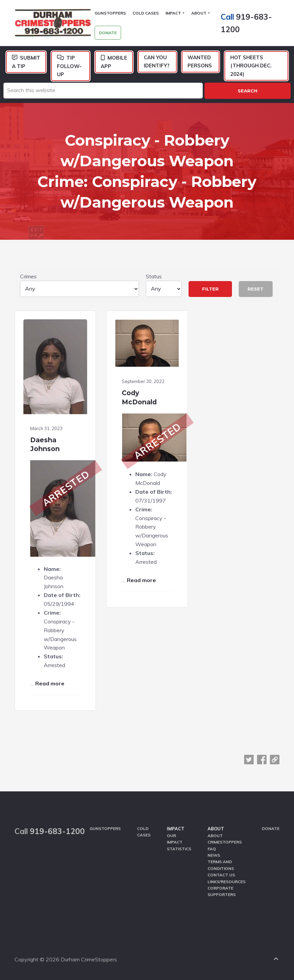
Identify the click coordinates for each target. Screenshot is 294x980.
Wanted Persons (200, 61)
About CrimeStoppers (225, 839)
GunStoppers (105, 828)
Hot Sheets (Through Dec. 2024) (251, 66)
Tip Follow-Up (69, 66)
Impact (176, 829)
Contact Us (221, 875)
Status (164, 285)
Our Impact (175, 839)
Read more (50, 683)
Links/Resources (227, 882)
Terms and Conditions (221, 865)
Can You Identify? (157, 61)
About (216, 829)
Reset (256, 289)
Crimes (80, 285)
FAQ (212, 849)
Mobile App (114, 62)
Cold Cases (144, 832)
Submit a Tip (26, 62)
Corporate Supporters (222, 891)
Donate (271, 828)
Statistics (179, 849)
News (214, 855)
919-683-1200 (57, 831)
